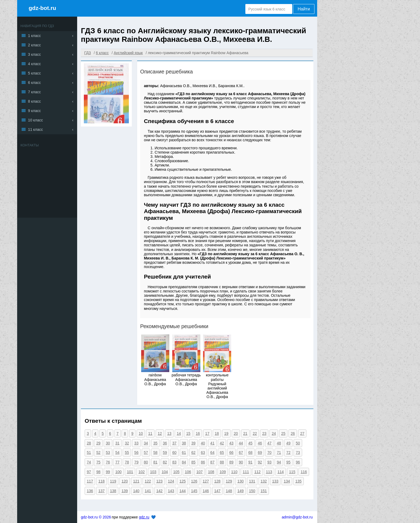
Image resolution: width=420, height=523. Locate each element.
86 (203, 462)
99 (108, 472)
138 (113, 491)
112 (257, 472)
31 (117, 443)
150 (252, 491)
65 (222, 452)
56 (136, 452)
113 (269, 472)
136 (90, 491)
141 (148, 491)
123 (160, 481)
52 (98, 452)
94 (279, 462)
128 (217, 481)
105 (176, 472)
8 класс (35, 101)
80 (146, 462)
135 (299, 481)
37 (174, 443)
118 (101, 481)
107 (199, 472)
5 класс (35, 73)
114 (281, 472)
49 (288, 443)
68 (250, 452)
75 (98, 462)
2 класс (35, 45)
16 (198, 433)
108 (211, 472)
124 (171, 481)
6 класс (35, 83)
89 (231, 462)
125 (183, 481)
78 (127, 462)
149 (240, 491)
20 (236, 433)
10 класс (36, 120)
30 (108, 443)
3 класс (35, 54)
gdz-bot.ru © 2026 (96, 517)
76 (108, 462)
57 (146, 452)
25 (283, 433)
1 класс (35, 36)
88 (222, 462)
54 (117, 452)
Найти (304, 9)
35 (155, 443)
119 (113, 481)
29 (98, 443)
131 (252, 481)
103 (153, 472)
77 (117, 462)
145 (194, 491)
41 (212, 443)
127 (206, 481)
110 (234, 472)
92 (260, 462)
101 (130, 472)
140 (136, 491)
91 (250, 462)
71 (279, 452)
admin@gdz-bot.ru (297, 517)
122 (148, 481)
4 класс (35, 64)
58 (155, 452)
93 (269, 462)
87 (212, 462)
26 (293, 433)
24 (274, 433)
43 (231, 443)
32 (127, 443)
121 (136, 481)
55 (127, 452)
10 (141, 433)
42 (222, 443)
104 (165, 472)
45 (250, 443)
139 (125, 491)
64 (212, 452)
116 (304, 472)
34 (146, 443)
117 (90, 481)
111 (246, 472)
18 (217, 433)
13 (169, 433)
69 (260, 452)
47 (269, 443)
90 (241, 462)
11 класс (36, 129)
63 (203, 452)
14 (179, 433)
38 (184, 443)
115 (292, 472)
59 (165, 452)
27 (302, 433)
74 (89, 462)
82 (165, 462)
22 (255, 433)
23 (264, 433)
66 (231, 452)
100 (118, 472)
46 (260, 443)
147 (217, 491)
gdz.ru (144, 517)
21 (245, 433)
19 (226, 433)
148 (229, 491)
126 (194, 481)
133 (275, 481)
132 (264, 481)
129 (229, 481)
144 (183, 491)
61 (184, 452)
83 (174, 462)
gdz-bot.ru (42, 8)
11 (150, 433)
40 (203, 443)
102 (142, 472)
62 (193, 452)
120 (125, 481)
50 (298, 443)
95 (288, 462)
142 (160, 491)
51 (89, 452)
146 (206, 491)
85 (193, 462)
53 (108, 452)
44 (241, 443)
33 (136, 443)
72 (288, 452)
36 (165, 443)
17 (207, 433)
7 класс (35, 92)
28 (89, 443)
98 (98, 472)
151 (264, 491)
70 (269, 452)
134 (287, 481)
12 (160, 433)
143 (171, 491)
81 (155, 462)
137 (101, 491)
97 (89, 472)
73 (298, 452)
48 (279, 443)
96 (298, 462)
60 (174, 452)
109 (223, 472)
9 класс (35, 111)
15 (188, 433)
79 (136, 462)
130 (240, 481)
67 (241, 452)
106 (188, 472)
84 (184, 462)
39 (193, 443)
